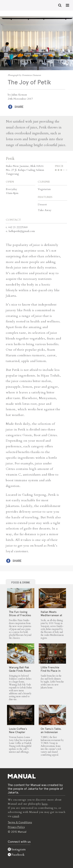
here (45, 804)
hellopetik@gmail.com (22, 231)
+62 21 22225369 (18, 227)
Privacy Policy (16, 827)
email (16, 816)
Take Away (44, 210)
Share (19, 107)
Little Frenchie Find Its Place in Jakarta (51, 671)
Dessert (42, 204)
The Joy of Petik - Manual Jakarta (16, 5)
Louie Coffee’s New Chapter (18, 730)
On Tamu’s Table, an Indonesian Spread (51, 732)
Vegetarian (44, 189)
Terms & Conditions (20, 822)
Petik (10, 159)
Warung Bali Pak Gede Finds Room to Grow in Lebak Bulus (20, 672)
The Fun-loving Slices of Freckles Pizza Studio (20, 615)
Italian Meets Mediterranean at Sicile (51, 615)
